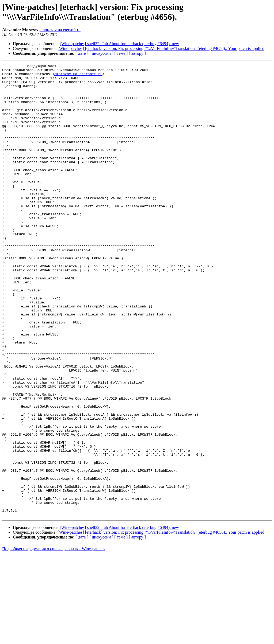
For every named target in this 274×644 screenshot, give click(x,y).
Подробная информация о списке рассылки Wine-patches (54, 639)
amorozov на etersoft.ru (60, 30)
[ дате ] (82, 53)
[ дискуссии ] (101, 53)
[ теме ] (121, 53)
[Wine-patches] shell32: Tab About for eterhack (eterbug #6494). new (119, 44)
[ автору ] (137, 53)
